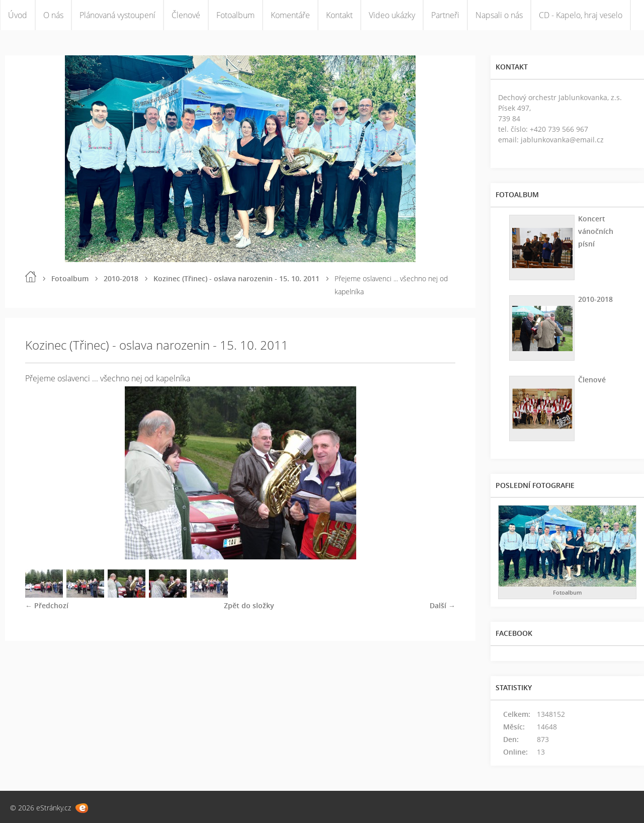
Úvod (18, 15)
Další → (442, 605)
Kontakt (339, 15)
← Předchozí (47, 605)
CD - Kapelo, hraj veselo (581, 15)
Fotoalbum (235, 15)
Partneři (445, 15)
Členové (186, 15)
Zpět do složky (249, 605)
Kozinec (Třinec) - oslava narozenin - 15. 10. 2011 (236, 278)
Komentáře (290, 15)
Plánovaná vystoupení (117, 15)
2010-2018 (121, 278)
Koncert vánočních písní (596, 231)
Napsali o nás (499, 15)
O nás (53, 15)
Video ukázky (392, 15)
